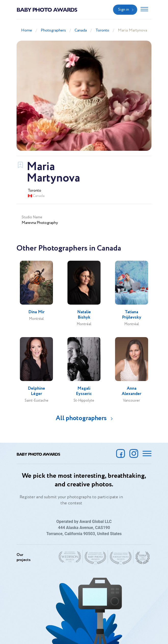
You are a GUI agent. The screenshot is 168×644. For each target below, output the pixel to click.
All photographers (81, 418)
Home (27, 30)
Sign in (124, 10)
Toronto (102, 30)
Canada (81, 30)
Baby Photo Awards (47, 9)
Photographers (53, 30)
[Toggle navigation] (144, 10)
